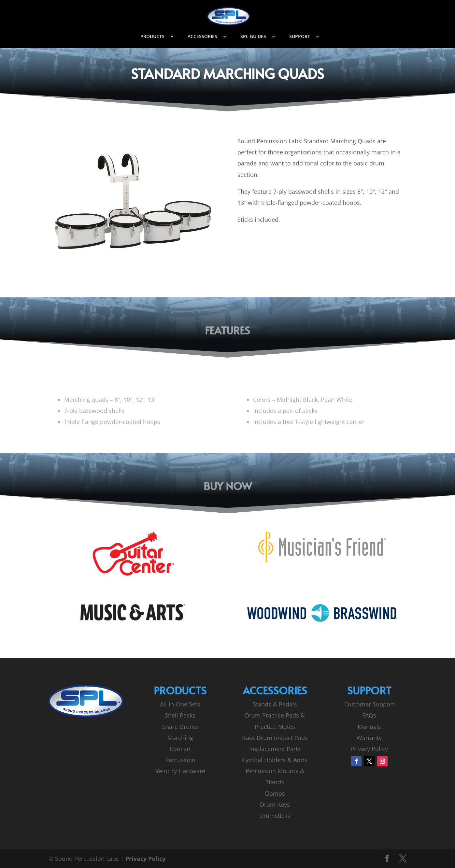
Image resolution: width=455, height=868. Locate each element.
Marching (180, 738)
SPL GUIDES (253, 37)
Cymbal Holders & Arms (275, 760)
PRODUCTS (152, 37)
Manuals (369, 727)
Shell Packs (180, 715)
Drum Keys (275, 804)
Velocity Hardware (180, 771)
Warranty (369, 738)
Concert (180, 749)
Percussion (180, 760)
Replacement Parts (275, 749)
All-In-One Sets (180, 704)
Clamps (275, 793)
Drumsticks (275, 816)
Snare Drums (180, 727)
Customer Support (369, 704)
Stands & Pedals (275, 704)
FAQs (369, 715)
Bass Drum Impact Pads (275, 738)
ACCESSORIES (202, 37)
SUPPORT (300, 37)
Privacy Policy (369, 749)
